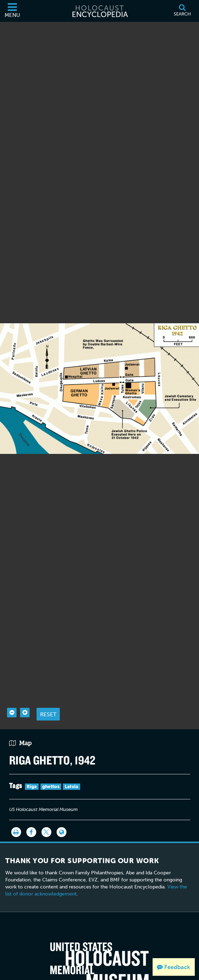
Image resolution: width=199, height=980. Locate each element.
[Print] (16, 819)
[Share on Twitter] (46, 819)
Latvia (72, 773)
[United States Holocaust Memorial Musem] (99, 953)
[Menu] (12, 11)
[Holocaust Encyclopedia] (99, 11)
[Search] (182, 11)
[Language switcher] (62, 819)
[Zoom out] (12, 700)
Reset (48, 701)
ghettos (51, 773)
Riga (32, 773)
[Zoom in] (25, 700)
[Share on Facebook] (31, 819)
